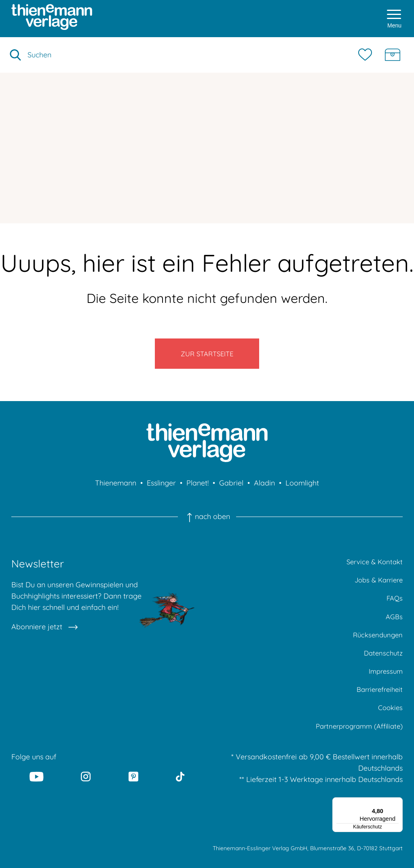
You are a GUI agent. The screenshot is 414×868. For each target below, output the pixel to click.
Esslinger (161, 490)
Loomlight (302, 490)
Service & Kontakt (373, 569)
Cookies (389, 724)
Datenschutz (382, 666)
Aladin (264, 490)
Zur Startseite (207, 357)
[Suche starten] (15, 55)
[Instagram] (86, 794)
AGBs (394, 627)
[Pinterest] (133, 794)
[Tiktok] (180, 794)
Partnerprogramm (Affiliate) (355, 743)
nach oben (207, 523)
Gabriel (231, 490)
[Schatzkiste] (393, 55)
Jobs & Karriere (376, 588)
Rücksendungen (376, 646)
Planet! (197, 490)
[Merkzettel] (367, 55)
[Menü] (398, 820)
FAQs (394, 608)
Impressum (384, 685)
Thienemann (116, 490)
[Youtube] (36, 794)
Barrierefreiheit (377, 705)
